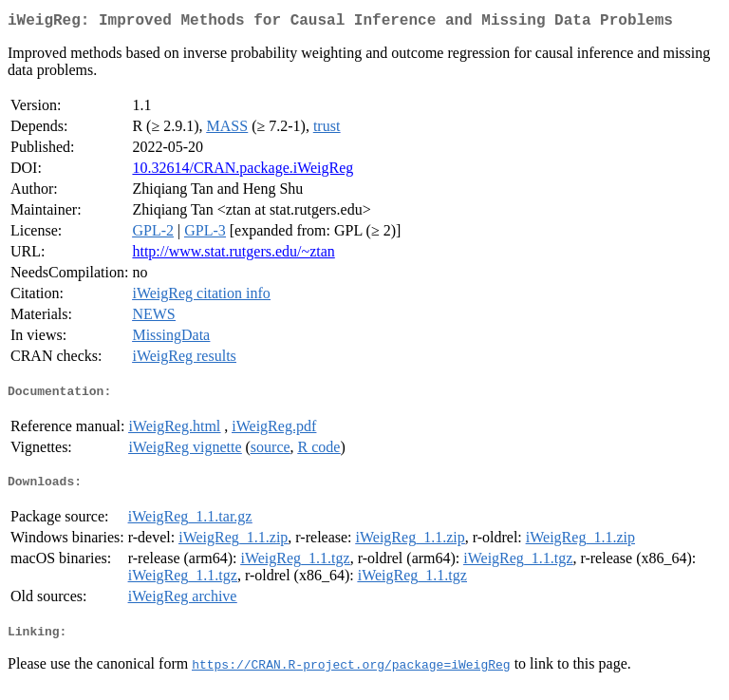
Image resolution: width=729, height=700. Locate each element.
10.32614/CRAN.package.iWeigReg (243, 171)
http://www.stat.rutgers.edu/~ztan (233, 255)
